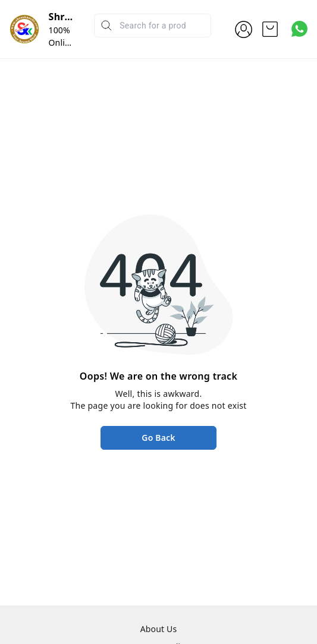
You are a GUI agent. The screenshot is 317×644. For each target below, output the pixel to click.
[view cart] (270, 29)
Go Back (158, 438)
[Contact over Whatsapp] (299, 29)
